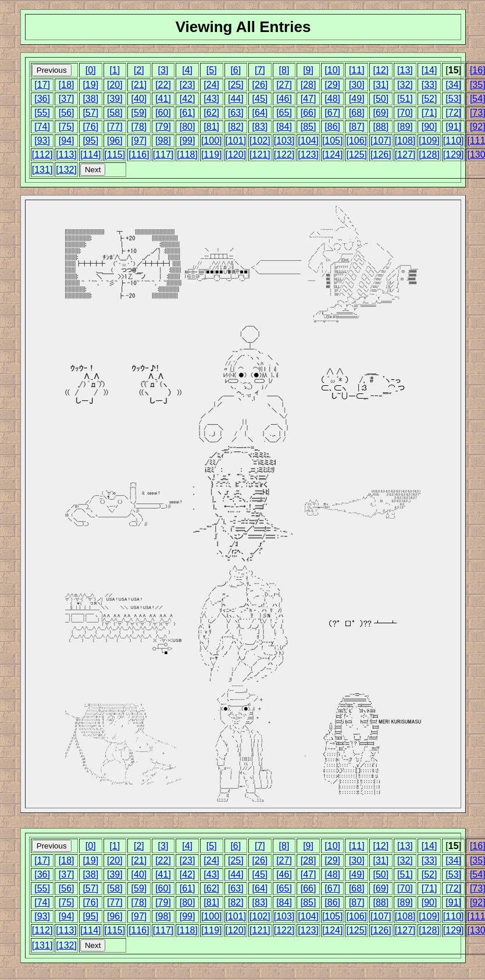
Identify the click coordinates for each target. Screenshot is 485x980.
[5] (212, 70)
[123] (308, 155)
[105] (333, 141)
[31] (381, 85)
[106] (356, 141)
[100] (212, 141)
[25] (236, 85)
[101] (236, 141)
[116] (139, 155)
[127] (405, 155)
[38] (90, 99)
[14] (429, 70)
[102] (260, 141)
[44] (236, 99)
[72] (453, 113)
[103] (284, 141)
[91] (453, 127)
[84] (284, 127)
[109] (429, 141)
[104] (308, 141)
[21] (139, 85)
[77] (115, 127)
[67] (332, 113)
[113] (66, 155)
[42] (188, 99)
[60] (163, 113)
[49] (357, 99)
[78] (139, 127)
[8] (284, 70)
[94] (67, 141)
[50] (381, 99)
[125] (356, 155)
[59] (139, 113)
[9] (308, 70)
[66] (309, 113)
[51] (405, 99)
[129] (454, 155)
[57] (90, 113)
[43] (211, 99)
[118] (187, 155)
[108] (405, 141)
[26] (260, 85)
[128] (429, 155)
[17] (42, 85)
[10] (332, 70)
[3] (163, 70)
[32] (405, 85)
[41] (163, 99)
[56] (67, 113)
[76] (90, 127)
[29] (332, 85)
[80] (188, 127)
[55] (42, 113)
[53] (453, 99)
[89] (405, 127)
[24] (211, 85)
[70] (405, 113)
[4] (187, 70)
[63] (236, 113)
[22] (163, 85)
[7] (260, 70)
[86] (332, 127)
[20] (115, 85)
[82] (236, 127)
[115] (115, 155)
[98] (163, 141)
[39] (115, 99)
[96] (115, 141)
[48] (332, 99)
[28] (309, 85)
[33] (429, 85)
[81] (211, 127)
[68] (357, 113)
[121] (260, 155)
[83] (260, 127)
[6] (236, 70)
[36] (42, 99)
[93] (42, 141)
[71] (429, 113)
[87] (357, 127)
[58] (115, 113)
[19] (90, 85)
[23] (188, 85)
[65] (284, 113)
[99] (188, 141)
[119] (212, 155)
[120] (236, 155)
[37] (67, 99)
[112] (42, 155)
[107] (381, 141)
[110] (454, 141)
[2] (139, 70)
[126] (381, 155)
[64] (260, 113)
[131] (42, 170)
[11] (357, 70)
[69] (381, 113)
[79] (163, 127)
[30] (357, 85)
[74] (42, 127)
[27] (284, 85)
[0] (91, 70)
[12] (381, 70)
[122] (284, 155)
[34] (453, 85)
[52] (429, 99)
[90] (429, 127)
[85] (309, 127)
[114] (91, 155)
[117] (163, 155)
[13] (405, 70)
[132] (66, 170)
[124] (333, 155)
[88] (381, 127)
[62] (211, 113)
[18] (67, 85)
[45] (260, 99)
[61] (188, 113)
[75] (67, 127)
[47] (309, 99)
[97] (139, 141)
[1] (115, 70)
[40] (139, 99)
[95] (90, 141)
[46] (284, 99)
